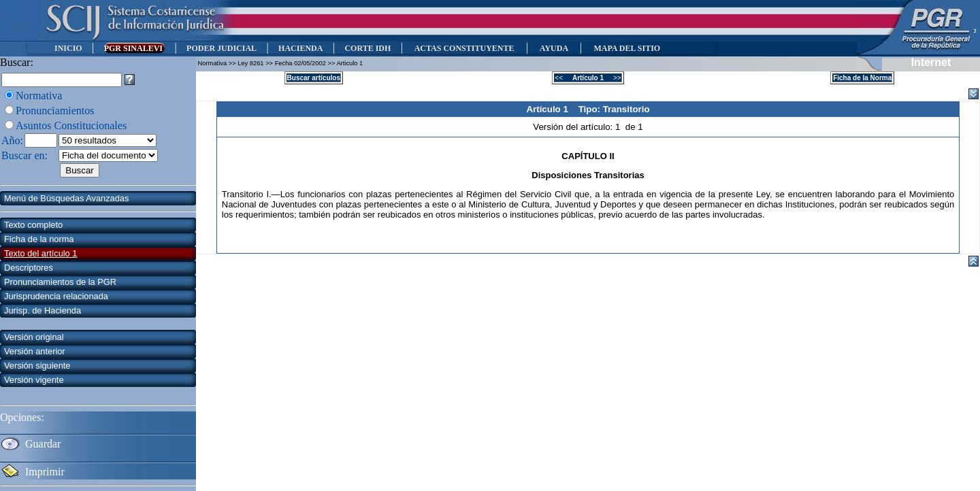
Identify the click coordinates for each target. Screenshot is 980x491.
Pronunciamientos (55, 111)
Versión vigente (34, 380)
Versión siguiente (37, 366)
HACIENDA (300, 48)
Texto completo (33, 225)
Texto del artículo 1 (40, 253)
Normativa (39, 96)
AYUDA (554, 48)
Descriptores (29, 268)
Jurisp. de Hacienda (43, 310)
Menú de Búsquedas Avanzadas (66, 198)
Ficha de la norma (39, 239)
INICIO (68, 48)
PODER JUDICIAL (222, 48)
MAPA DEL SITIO (627, 48)
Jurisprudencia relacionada (56, 296)
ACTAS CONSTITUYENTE (464, 48)
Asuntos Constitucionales (71, 125)
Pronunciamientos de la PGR (60, 282)
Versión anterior (35, 351)
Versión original (34, 337)
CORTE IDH (367, 48)
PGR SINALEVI (134, 48)
